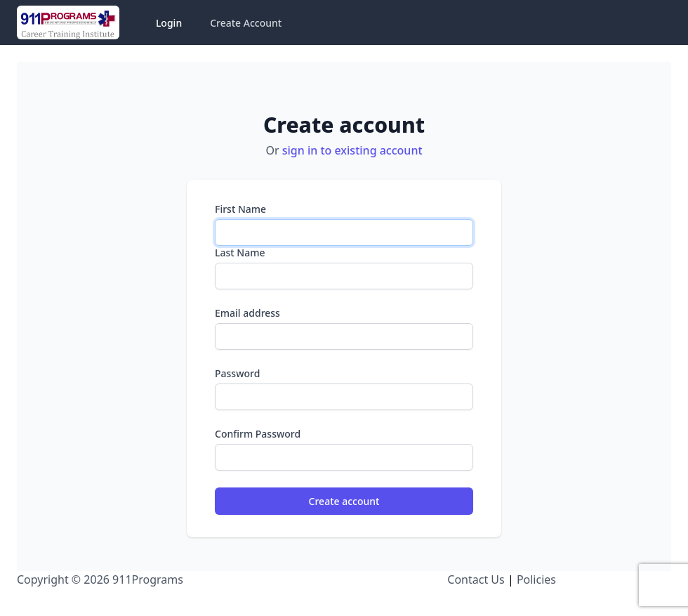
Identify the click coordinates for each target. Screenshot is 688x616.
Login (169, 23)
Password (237, 373)
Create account (344, 501)
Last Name (240, 253)
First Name (240, 209)
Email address (247, 313)
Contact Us (476, 579)
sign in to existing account (352, 150)
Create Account (246, 23)
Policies (536, 579)
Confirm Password (258, 434)
